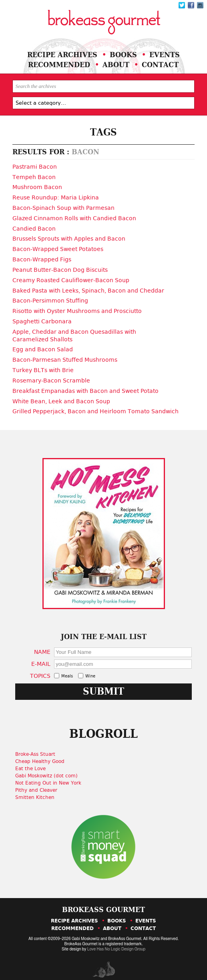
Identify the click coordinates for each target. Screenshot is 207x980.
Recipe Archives (62, 55)
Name (43, 646)
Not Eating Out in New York (49, 777)
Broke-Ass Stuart (36, 748)
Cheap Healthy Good (41, 755)
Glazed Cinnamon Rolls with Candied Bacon (74, 217)
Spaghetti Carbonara (42, 318)
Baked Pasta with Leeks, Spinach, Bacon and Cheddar (88, 287)
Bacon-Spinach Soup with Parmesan (63, 207)
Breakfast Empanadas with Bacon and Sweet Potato (85, 385)
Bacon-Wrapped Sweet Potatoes (58, 247)
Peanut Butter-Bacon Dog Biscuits (60, 267)
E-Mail (42, 658)
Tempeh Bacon (34, 177)
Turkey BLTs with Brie (43, 365)
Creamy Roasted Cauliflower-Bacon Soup (71, 277)
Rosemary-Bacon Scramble (51, 375)
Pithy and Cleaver (37, 784)
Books (123, 55)
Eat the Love (32, 762)
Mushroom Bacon (37, 187)
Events (165, 55)
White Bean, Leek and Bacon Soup (61, 395)
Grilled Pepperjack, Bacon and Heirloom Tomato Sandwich (95, 405)
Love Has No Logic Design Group (116, 943)
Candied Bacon (34, 227)
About (116, 65)
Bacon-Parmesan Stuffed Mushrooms (65, 355)
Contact (161, 65)
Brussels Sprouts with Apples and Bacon (69, 237)
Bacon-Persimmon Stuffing (50, 297)
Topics (41, 669)
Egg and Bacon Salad (43, 345)
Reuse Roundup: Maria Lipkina (56, 197)
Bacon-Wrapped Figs (42, 257)
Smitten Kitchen (36, 791)
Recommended (59, 65)
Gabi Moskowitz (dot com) (48, 769)
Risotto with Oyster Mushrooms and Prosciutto (77, 307)
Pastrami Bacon (35, 167)
